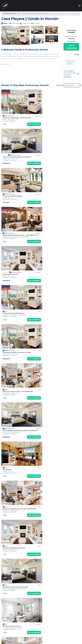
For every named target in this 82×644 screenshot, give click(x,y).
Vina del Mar (34, 13)
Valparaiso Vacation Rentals (10, 603)
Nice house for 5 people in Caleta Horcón (57, 382)
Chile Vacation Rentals (11, 607)
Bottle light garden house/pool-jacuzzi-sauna (58, 495)
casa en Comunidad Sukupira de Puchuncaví (58, 117)
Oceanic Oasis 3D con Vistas (12, 533)
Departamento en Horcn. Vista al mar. (15, 457)
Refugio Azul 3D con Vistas (52, 344)
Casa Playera (47, 268)
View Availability (32, 123)
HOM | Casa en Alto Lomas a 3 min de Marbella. (58, 230)
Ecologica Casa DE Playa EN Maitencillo (15, 344)
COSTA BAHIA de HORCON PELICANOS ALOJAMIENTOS (20, 268)
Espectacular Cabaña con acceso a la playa (17, 230)
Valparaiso (25, 13)
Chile (19, 13)
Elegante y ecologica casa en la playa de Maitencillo (20, 306)
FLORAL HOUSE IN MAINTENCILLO (54, 192)
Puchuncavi (43, 13)
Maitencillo (13, 120)
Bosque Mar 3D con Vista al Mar (13, 419)
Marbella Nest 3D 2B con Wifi (53, 533)
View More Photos (9, 42)
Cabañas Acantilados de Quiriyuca (54, 306)
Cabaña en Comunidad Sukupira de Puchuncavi (18, 382)
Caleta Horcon (14, 158)
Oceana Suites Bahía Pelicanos (13, 154)
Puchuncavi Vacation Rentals (11, 597)
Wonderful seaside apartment (53, 419)
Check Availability (71, 47)
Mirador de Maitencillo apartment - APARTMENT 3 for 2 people (61, 606)
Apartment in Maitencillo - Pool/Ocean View (17, 117)
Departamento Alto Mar (11, 192)
